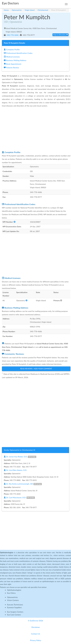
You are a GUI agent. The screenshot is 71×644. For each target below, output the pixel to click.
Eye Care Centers (14, 615)
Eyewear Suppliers (14, 607)
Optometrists (12, 597)
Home (6, 10)
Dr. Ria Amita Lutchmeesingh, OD (23, 484)
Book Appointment (13, 64)
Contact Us (36, 634)
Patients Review (11, 68)
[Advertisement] (36, 129)
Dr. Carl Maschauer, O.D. (19, 498)
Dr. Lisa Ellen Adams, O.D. (15, 470)
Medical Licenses (12, 57)
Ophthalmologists (14, 590)
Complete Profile (12, 49)
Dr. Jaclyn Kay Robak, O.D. (20, 457)
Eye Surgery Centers (15, 612)
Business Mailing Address (15, 60)
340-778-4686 (12, 35)
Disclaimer (36, 627)
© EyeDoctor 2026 (35, 621)
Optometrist (17, 10)
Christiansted (43, 10)
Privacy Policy (36, 640)
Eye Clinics (11, 593)
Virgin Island (30, 10)
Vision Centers (13, 600)
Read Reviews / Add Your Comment (36, 369)
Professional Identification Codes (18, 53)
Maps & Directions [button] (60, 35)
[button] (15, 222)
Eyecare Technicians (15, 605)
